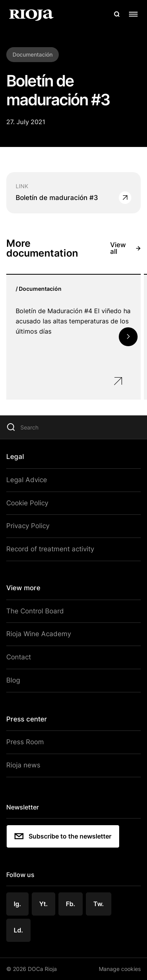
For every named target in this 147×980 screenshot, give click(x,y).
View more (23, 588)
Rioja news (23, 765)
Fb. (71, 904)
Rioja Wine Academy (39, 634)
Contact (19, 657)
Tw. (99, 904)
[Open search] (117, 14)
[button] (128, 337)
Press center (27, 719)
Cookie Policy (27, 503)
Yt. (44, 904)
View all (125, 248)
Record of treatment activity (50, 549)
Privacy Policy (28, 526)
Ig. (17, 904)
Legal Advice (27, 480)
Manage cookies (120, 969)
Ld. (18, 930)
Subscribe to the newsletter (63, 836)
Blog (13, 680)
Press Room (25, 742)
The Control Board (35, 611)
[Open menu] (133, 14)
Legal (15, 457)
